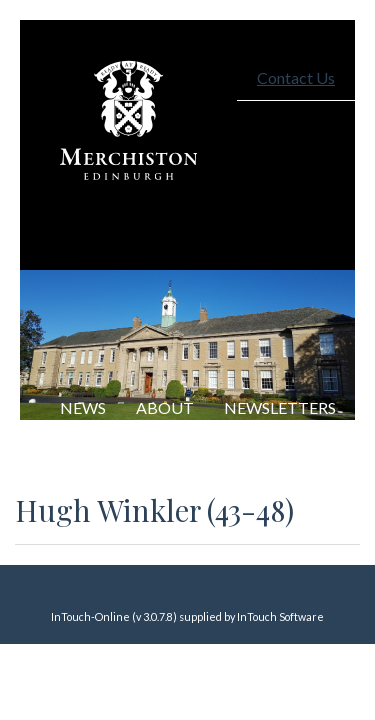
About (165, 407)
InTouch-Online (90, 616)
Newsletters (280, 407)
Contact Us (296, 77)
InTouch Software (280, 616)
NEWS (83, 407)
